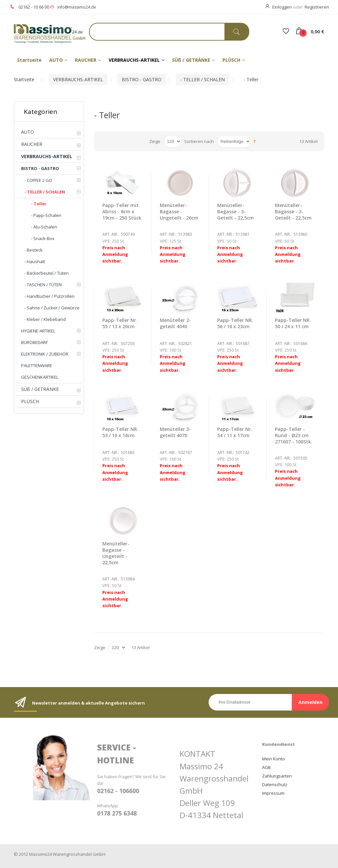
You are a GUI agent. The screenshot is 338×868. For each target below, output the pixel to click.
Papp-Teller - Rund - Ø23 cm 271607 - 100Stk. (294, 435)
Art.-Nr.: (111, 234)
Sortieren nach (199, 141)
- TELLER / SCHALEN (203, 79)
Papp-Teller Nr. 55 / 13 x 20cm (120, 323)
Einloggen (282, 7)
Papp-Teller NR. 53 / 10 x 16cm (120, 432)
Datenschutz (275, 784)
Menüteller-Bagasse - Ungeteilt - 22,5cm (116, 553)
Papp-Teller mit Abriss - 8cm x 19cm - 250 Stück (122, 211)
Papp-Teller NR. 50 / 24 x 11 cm (293, 323)
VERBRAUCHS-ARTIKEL (78, 79)
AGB (266, 767)
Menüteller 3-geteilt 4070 (175, 432)
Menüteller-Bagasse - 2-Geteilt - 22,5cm (293, 211)
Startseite (24, 79)
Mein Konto (273, 759)
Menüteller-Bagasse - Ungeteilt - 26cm (179, 211)
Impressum (273, 793)
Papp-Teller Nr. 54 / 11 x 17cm (235, 432)
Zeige (155, 141)
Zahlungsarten (277, 776)
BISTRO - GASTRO (142, 79)
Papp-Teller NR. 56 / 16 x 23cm (235, 323)
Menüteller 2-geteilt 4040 (175, 323)
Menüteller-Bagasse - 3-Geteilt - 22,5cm (236, 211)
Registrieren (317, 7)
